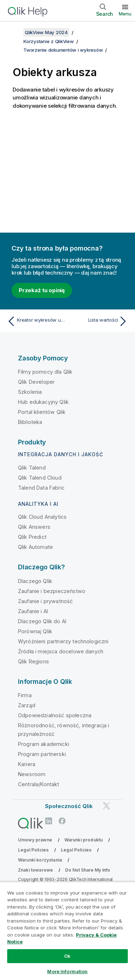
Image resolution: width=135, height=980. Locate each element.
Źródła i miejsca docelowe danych (61, 651)
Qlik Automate (35, 547)
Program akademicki (44, 744)
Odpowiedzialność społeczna (55, 715)
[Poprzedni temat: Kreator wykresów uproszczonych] (36, 321)
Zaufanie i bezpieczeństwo (52, 591)
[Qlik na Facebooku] (62, 821)
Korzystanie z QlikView (49, 41)
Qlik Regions (33, 661)
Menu (125, 14)
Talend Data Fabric (41, 488)
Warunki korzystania (40, 860)
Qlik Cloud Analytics (42, 517)
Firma (25, 695)
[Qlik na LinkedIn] (49, 821)
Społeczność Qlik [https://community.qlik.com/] (69, 806)
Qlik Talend (32, 468)
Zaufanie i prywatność (45, 601)
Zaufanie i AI (33, 611)
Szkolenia (30, 392)
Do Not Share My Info (88, 870)
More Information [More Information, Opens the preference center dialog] (67, 971)
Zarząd (27, 705)
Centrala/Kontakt (39, 784)
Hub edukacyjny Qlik (43, 402)
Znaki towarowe (35, 870)
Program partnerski (42, 754)
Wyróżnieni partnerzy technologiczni (63, 641)
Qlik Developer (36, 382)
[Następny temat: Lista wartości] (99, 321)
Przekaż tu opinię (42, 290)
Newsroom (32, 774)
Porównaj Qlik (35, 631)
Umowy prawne (35, 840)
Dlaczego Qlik (35, 581)
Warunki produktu (84, 840)
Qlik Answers (34, 527)
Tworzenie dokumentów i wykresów (63, 50)
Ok (67, 956)
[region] (67, 931)
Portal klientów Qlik (42, 412)
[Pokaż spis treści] (14, 32)
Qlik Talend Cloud (40, 478)
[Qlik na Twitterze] (107, 806)
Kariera (27, 764)
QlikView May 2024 (46, 32)
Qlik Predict (32, 537)
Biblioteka (30, 422)
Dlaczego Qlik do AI (42, 621)
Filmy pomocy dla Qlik (45, 372)
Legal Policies (33, 850)
